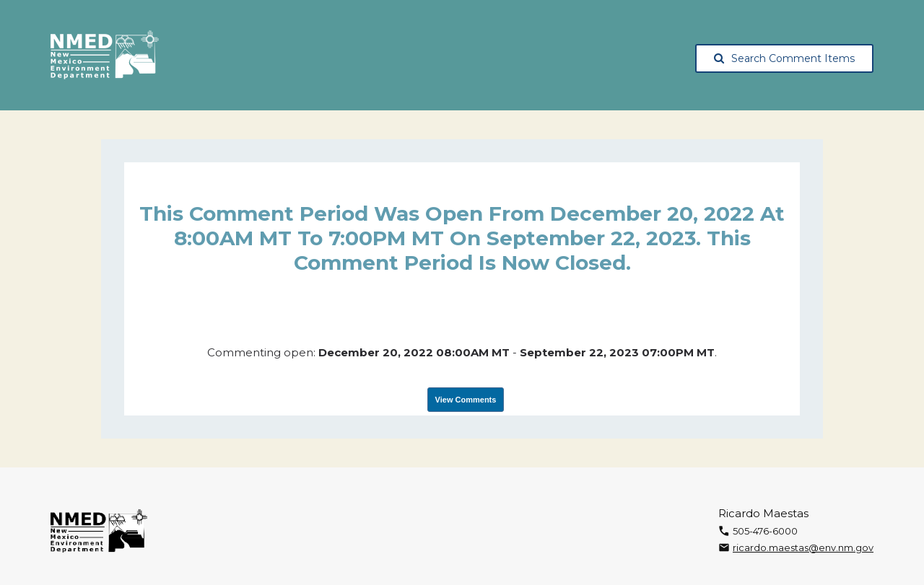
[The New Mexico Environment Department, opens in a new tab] (105, 56)
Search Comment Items (784, 58)
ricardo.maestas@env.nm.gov (803, 547)
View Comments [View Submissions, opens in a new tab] (466, 400)
